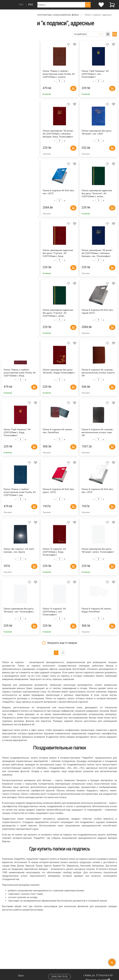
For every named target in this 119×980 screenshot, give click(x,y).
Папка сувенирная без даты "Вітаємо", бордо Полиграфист (59, 371)
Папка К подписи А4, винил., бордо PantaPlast (97, 610)
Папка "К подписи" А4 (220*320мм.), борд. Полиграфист (54, 552)
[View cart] (112, 5)
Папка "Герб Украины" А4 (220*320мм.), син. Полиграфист (95, 74)
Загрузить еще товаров (60, 643)
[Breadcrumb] (4, 15)
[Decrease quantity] (16, 81)
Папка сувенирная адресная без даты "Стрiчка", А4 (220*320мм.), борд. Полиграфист (58, 253)
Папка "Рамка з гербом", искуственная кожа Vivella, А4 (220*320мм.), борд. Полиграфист (20, 372)
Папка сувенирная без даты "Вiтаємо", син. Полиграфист (19, 610)
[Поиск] (88, 5)
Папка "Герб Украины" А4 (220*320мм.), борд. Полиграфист (17, 432)
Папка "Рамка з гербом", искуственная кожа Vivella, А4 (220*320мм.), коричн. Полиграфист (59, 74)
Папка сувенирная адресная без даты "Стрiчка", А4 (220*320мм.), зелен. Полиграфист (58, 313)
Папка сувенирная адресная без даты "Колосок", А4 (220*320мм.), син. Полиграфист (19, 253)
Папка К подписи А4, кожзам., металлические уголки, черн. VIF (98, 432)
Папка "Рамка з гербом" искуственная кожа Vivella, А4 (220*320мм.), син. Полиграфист (20, 492)
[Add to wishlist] (36, 44)
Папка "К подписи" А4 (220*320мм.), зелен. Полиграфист (15, 313)
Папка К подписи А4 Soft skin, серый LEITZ (97, 311)
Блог (21, 976)
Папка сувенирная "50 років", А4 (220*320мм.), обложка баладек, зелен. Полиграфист (19, 134)
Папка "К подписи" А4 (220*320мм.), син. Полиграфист (54, 611)
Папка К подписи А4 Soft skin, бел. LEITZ (97, 491)
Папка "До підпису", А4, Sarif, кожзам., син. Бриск (19, 550)
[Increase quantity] (25, 81)
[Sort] (88, 34)
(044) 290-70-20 (60, 977)
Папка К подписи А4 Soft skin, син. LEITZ (59, 192)
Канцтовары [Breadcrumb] (17, 15)
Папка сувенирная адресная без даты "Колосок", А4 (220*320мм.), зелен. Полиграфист (97, 193)
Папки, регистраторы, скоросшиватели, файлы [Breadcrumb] (54, 15)
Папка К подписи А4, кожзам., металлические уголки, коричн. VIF (98, 372)
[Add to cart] (29, 88)
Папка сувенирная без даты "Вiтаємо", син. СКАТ (97, 132)
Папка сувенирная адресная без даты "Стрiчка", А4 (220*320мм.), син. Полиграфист (19, 74)
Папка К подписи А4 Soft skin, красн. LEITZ (59, 491)
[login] (101, 5)
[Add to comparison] (29, 44)
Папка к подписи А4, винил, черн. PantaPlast (18, 192)
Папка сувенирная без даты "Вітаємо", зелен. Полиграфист (98, 550)
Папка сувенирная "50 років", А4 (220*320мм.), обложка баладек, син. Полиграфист (97, 253)
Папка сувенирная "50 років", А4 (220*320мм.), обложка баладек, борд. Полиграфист (58, 134)
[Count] (21, 81)
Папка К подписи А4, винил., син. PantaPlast (58, 431)
